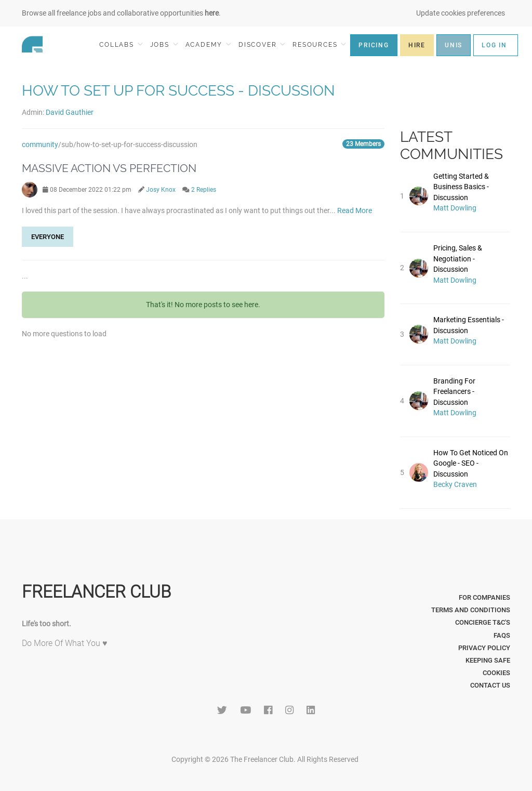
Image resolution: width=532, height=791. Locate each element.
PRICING (374, 45)
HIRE (417, 45)
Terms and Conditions (471, 610)
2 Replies (204, 190)
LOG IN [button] (494, 45)
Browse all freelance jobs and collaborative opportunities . (121, 13)
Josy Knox (161, 190)
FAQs (502, 635)
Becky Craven (455, 484)
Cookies (496, 673)
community (40, 144)
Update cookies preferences (461, 13)
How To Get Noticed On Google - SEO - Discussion (471, 463)
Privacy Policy (484, 648)
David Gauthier (70, 112)
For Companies (484, 597)
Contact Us (490, 685)
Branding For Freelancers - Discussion (454, 392)
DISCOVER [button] (262, 44)
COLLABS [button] (121, 44)
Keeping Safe (488, 660)
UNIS (454, 45)
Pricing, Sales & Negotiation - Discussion (458, 259)
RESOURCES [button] (319, 44)
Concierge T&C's (483, 622)
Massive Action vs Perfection (109, 168)
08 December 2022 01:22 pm (87, 190)
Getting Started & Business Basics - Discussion (461, 187)
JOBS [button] (164, 44)
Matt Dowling (455, 208)
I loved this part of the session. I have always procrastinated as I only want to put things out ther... (179, 210)
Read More (355, 210)
